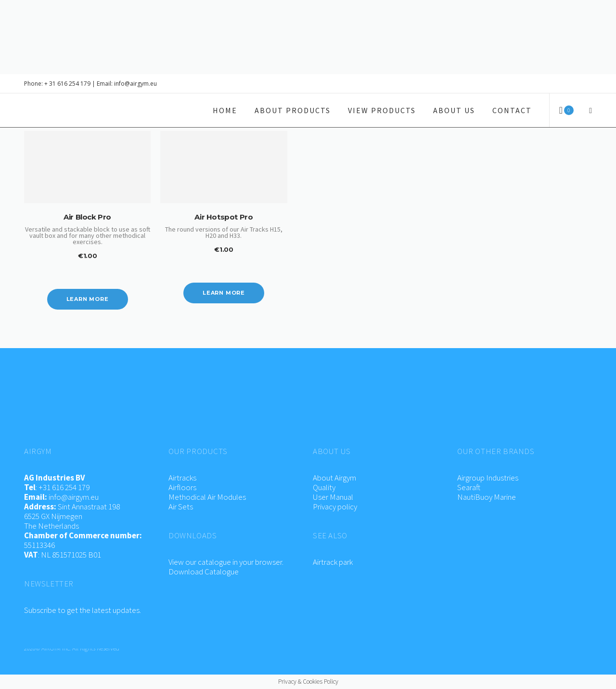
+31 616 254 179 (64, 487)
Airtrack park (333, 562)
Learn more (88, 299)
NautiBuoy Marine (487, 497)
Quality (324, 487)
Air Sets (181, 507)
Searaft (469, 487)
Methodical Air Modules (207, 497)
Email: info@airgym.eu (127, 84)
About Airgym (334, 478)
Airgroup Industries (488, 478)
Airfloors (183, 487)
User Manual (333, 497)
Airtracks (182, 478)
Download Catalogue (204, 572)
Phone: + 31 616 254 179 (57, 84)
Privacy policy (335, 507)
